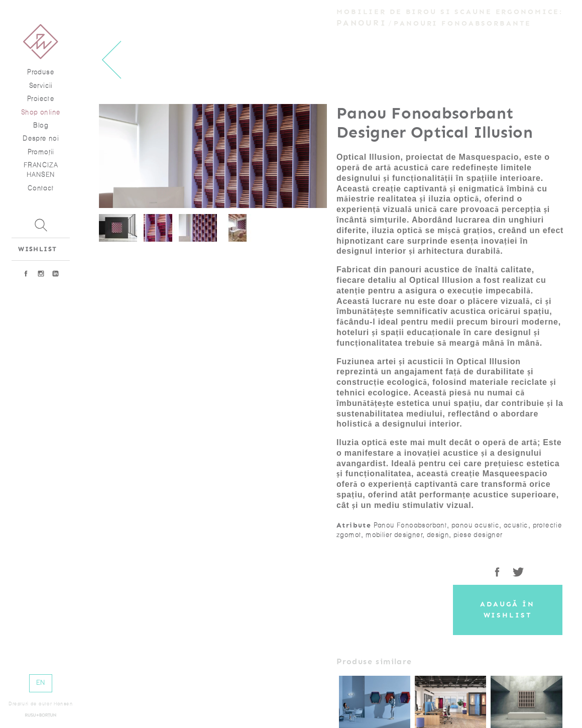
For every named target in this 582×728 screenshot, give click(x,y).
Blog (41, 125)
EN (41, 683)
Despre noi (41, 138)
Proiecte (41, 99)
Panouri (362, 23)
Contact (41, 188)
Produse (41, 72)
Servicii (41, 86)
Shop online (41, 112)
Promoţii (41, 152)
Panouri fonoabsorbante (462, 23)
